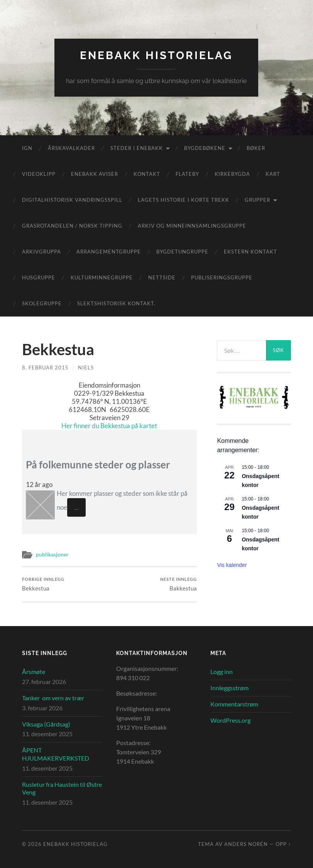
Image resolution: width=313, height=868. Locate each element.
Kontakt (147, 174)
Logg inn (222, 671)
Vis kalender (232, 565)
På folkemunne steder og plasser (98, 465)
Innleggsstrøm (229, 688)
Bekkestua (43, 584)
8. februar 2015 (45, 368)
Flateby (187, 174)
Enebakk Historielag (156, 55)
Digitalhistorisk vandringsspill (72, 200)
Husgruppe (39, 277)
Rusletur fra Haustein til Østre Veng (62, 788)
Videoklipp (39, 174)
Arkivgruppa (41, 252)
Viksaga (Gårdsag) (46, 724)
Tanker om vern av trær (53, 698)
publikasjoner (52, 555)
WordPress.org (230, 720)
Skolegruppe (42, 303)
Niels (86, 368)
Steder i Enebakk (137, 148)
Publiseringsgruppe (222, 277)
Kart (273, 174)
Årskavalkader (71, 148)
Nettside (162, 277)
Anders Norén (246, 844)
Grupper (257, 200)
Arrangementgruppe (109, 252)
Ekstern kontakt (250, 252)
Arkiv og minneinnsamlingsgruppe (192, 226)
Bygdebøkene (205, 148)
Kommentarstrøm (234, 704)
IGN (27, 148)
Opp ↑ (283, 844)
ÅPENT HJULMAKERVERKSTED (56, 754)
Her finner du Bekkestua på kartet (109, 426)
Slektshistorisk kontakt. (116, 303)
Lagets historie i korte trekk (184, 200)
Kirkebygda (232, 174)
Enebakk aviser (95, 174)
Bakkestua (178, 584)
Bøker (256, 148)
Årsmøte (34, 671)
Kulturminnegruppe (102, 277)
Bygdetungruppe (182, 252)
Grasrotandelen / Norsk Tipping (72, 226)
